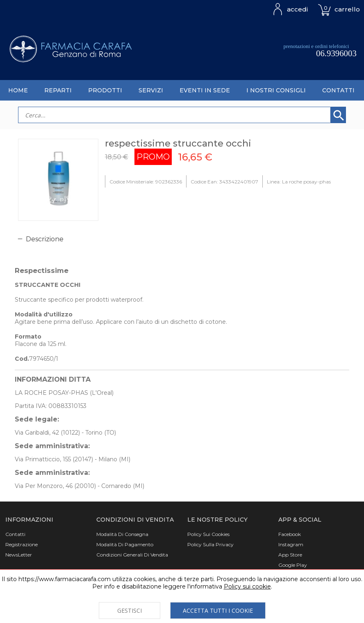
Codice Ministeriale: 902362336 (146, 182)
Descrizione (45, 239)
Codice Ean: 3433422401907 (224, 182)
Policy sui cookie (247, 586)
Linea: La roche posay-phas (299, 182)
